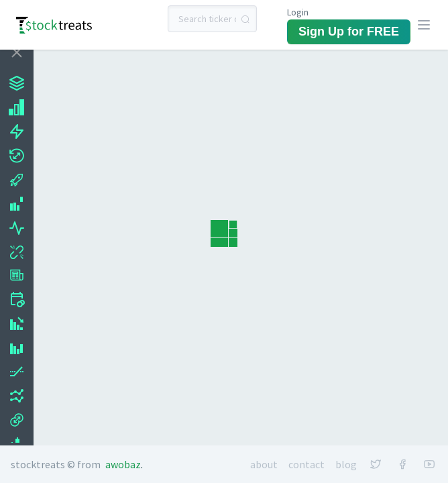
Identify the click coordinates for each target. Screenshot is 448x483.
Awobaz (123, 464)
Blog (346, 464)
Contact (306, 464)
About (264, 464)
